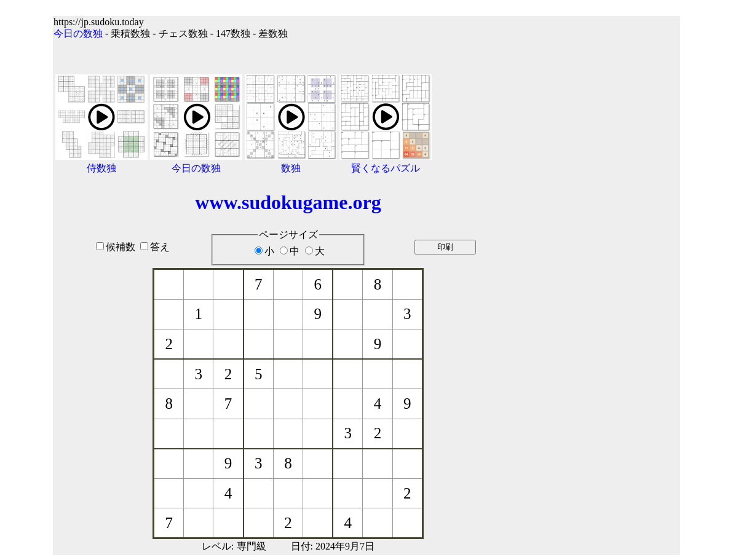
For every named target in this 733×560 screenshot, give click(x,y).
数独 (291, 168)
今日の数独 (78, 34)
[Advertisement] (602, 278)
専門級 (252, 546)
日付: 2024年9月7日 (333, 546)
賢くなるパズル (386, 168)
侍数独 (101, 168)
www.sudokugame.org (288, 202)
